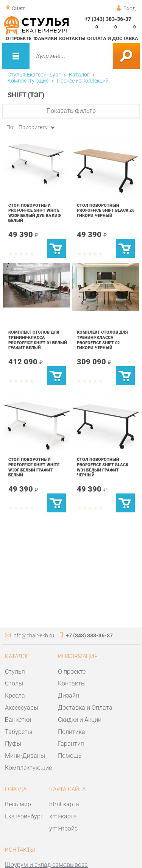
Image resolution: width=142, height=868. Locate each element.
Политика (72, 732)
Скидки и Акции (80, 720)
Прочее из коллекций (83, 81)
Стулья (15, 672)
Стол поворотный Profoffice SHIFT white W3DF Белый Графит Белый (34, 467)
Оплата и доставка (113, 38)
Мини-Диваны (25, 756)
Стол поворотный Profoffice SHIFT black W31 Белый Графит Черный (103, 467)
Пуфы (13, 744)
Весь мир (18, 804)
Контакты (72, 38)
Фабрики (45, 38)
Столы (14, 683)
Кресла (15, 695)
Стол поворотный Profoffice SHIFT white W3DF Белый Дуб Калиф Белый (35, 213)
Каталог (79, 75)
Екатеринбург (24, 816)
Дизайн (69, 695)
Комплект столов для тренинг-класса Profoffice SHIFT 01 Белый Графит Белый (38, 340)
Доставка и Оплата (85, 708)
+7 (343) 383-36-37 (108, 19)
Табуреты (19, 732)
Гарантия (71, 744)
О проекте (19, 38)
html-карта (64, 804)
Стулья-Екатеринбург (34, 75)
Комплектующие (28, 81)
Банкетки (18, 720)
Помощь (70, 756)
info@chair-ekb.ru (33, 635)
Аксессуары (22, 708)
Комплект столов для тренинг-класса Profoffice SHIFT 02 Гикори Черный (102, 340)
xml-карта (63, 816)
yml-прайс (63, 828)
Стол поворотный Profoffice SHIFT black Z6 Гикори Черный (106, 210)
